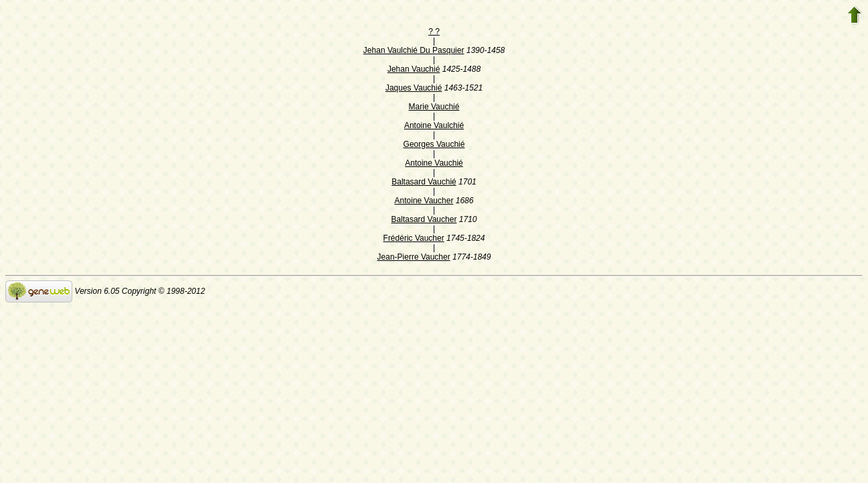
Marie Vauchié (434, 107)
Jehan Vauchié (414, 69)
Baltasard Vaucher (424, 219)
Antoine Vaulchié (434, 125)
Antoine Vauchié (434, 163)
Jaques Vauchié (414, 88)
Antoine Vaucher (424, 201)
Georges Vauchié (434, 144)
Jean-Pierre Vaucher (414, 257)
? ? (434, 32)
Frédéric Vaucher (414, 238)
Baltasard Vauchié (424, 182)
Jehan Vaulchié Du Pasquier (414, 50)
